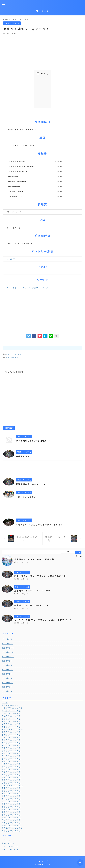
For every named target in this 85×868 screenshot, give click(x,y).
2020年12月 (8, 648)
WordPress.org (10, 849)
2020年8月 (7, 665)
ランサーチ (42, 11)
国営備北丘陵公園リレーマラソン (32, 605)
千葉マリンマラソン (27, 497)
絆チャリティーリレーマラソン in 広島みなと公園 (42, 576)
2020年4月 (7, 683)
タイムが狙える (12, 358)
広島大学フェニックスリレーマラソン (35, 591)
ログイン (6, 840)
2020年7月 (7, 670)
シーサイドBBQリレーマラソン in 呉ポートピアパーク (44, 620)
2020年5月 (7, 678)
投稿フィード (8, 843)
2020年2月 (7, 691)
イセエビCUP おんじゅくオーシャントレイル (41, 525)
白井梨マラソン (24, 456)
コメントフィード (10, 846)
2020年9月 (7, 661)
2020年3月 (7, 687)
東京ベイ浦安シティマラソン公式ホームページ (27, 288)
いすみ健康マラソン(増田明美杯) (34, 441)
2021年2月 (7, 639)
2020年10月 (8, 657)
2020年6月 (7, 674)
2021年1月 (7, 643)
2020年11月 (8, 652)
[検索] (68, 552)
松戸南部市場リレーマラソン (32, 484)
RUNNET (11, 259)
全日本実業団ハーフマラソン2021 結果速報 (48, 558)
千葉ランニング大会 (14, 354)
